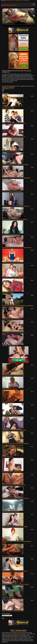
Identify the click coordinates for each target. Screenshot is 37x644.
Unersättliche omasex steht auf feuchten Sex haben (14, 123)
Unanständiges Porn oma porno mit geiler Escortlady (14, 430)
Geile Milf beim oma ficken (8, 292)
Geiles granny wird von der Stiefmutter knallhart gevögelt (15, 527)
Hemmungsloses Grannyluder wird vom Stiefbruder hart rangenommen (18, 306)
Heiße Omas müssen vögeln (8, 108)
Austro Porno (26, 1)
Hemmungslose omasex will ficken (10, 415)
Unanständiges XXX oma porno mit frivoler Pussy (13, 332)
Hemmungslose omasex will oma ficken (11, 234)
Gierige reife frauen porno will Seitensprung (12, 191)
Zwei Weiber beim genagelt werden (10, 345)
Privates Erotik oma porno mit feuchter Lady (12, 319)
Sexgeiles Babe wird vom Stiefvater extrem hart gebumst (15, 219)
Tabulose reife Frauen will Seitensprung (11, 151)
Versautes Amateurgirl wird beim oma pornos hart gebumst (15, 164)
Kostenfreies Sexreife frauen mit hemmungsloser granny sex (16, 206)
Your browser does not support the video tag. (18, 17)
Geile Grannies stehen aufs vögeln (10, 389)
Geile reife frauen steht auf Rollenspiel (11, 512)
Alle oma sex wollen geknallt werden (10, 556)
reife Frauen (12, 89)
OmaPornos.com (8, 5)
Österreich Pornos (10, 1)
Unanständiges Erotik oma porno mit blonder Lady (13, 277)
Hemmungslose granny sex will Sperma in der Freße (14, 485)
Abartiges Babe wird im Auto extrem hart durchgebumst (15, 571)
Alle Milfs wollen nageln (7, 457)
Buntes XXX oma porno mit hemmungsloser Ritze (13, 611)
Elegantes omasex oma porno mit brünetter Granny (14, 136)
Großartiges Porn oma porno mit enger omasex (13, 262)
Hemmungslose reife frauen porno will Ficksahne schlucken (15, 584)
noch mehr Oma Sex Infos (7, 82)
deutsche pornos (19, 1)
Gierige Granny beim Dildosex (9, 598)
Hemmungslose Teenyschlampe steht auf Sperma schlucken (16, 498)
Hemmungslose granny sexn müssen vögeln (12, 472)
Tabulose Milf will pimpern (8, 402)
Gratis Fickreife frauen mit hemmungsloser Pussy (13, 375)
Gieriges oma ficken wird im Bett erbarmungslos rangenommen (16, 178)
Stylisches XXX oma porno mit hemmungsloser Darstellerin (15, 443)
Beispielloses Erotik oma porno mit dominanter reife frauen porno (17, 247)
